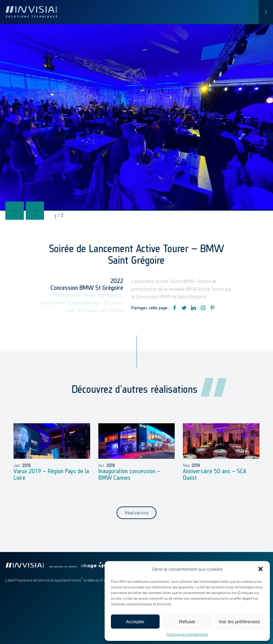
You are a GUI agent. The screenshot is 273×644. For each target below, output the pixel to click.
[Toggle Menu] (266, 12)
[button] (260, 569)
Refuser (187, 622)
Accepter (135, 622)
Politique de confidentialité (187, 634)
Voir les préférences (239, 622)
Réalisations (137, 513)
